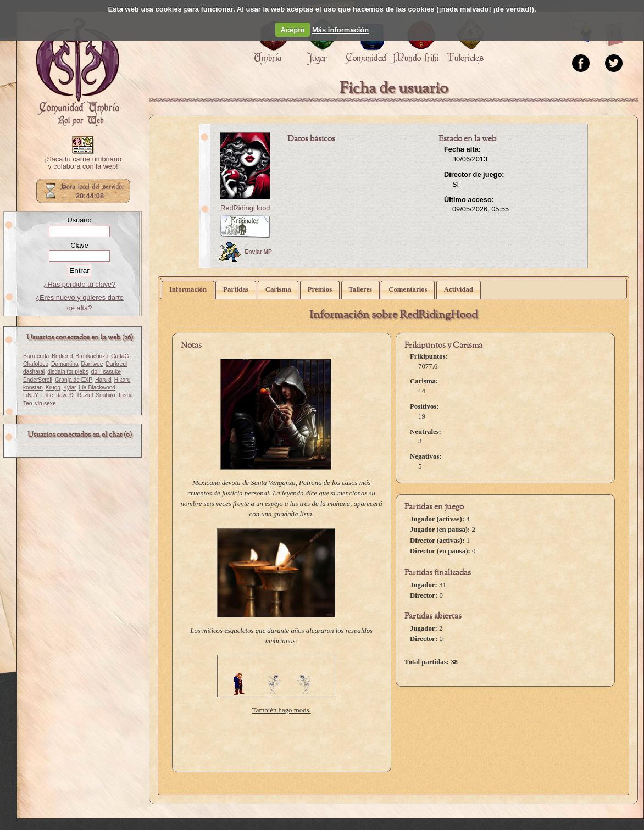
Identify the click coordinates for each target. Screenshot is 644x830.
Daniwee (92, 364)
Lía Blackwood (98, 388)
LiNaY (31, 395)
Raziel (85, 395)
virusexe (46, 403)
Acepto (293, 30)
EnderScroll (38, 380)
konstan (33, 388)
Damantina (65, 364)
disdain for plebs (68, 372)
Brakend (62, 356)
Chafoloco (36, 364)
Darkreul (116, 364)
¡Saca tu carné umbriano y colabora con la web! (83, 163)
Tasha (126, 395)
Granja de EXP (74, 380)
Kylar (70, 388)
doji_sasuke (106, 372)
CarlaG (120, 356)
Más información (340, 30)
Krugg (53, 388)
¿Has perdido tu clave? (80, 284)
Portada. (77, 72)
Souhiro (105, 395)
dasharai (34, 372)
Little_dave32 (58, 395)
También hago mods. (282, 710)
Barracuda (36, 356)
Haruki (103, 380)
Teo (28, 403)
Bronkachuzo (92, 356)
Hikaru (123, 380)
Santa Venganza (273, 483)
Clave (79, 245)
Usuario (79, 220)
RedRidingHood (245, 208)
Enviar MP (245, 252)
